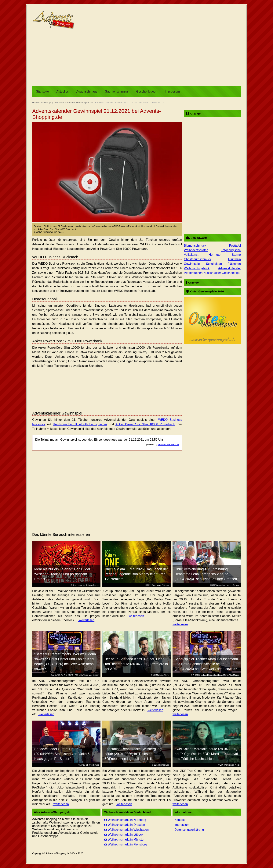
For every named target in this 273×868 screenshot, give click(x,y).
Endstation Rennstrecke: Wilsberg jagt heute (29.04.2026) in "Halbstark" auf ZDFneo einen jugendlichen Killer (133, 754)
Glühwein (234, 259)
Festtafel (235, 246)
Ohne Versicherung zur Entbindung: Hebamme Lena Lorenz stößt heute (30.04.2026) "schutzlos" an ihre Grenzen (206, 574)
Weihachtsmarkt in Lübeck (124, 835)
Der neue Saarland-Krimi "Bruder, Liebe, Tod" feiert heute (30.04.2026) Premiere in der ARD (136, 664)
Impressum (172, 92)
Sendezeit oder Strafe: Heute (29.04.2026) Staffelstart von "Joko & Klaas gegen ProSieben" (62, 754)
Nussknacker (212, 273)
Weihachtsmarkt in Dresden (125, 825)
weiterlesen (86, 620)
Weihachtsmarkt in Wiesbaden (126, 830)
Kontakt (180, 820)
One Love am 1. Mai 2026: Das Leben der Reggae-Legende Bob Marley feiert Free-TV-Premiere (136, 574)
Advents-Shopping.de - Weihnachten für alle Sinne (54, 20)
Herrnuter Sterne (225, 255)
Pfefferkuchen (193, 273)
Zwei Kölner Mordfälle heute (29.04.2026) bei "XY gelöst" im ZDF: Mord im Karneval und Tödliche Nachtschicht (206, 754)
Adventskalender (229, 268)
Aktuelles (63, 92)
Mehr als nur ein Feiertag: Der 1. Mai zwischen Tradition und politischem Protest (62, 574)
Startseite (42, 92)
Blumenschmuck (195, 246)
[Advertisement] (136, 58)
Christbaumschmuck (198, 259)
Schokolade (214, 264)
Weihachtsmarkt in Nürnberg (125, 820)
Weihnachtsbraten (196, 250)
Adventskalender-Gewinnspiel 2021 (76, 103)
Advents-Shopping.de (44, 103)
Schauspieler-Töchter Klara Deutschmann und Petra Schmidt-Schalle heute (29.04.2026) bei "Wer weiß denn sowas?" (206, 664)
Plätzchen (234, 264)
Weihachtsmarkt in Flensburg (126, 844)
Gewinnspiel (192, 264)
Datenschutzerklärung (189, 830)
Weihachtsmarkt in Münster (124, 840)
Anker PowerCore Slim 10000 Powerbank (145, 424)
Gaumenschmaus (117, 92)
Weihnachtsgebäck (197, 268)
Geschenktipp (231, 273)
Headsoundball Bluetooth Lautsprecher (80, 424)
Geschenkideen (147, 92)
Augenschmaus (87, 92)
